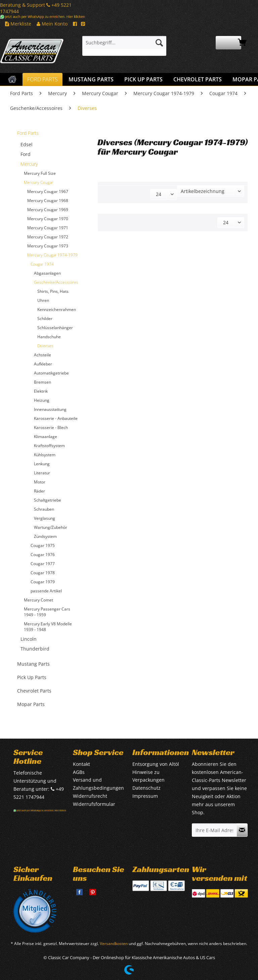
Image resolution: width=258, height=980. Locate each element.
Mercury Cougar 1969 (48, 210)
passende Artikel (46, 591)
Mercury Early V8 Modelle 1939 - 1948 (48, 627)
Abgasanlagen (47, 273)
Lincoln (29, 639)
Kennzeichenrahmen (57, 309)
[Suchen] (159, 43)
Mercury (29, 164)
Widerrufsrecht (90, 796)
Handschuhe (49, 337)
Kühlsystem (45, 455)
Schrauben (44, 509)
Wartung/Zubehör (51, 527)
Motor (40, 482)
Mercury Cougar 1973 (48, 246)
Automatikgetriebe (51, 373)
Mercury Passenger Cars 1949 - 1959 (47, 612)
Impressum (145, 796)
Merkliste (18, 24)
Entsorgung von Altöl (156, 764)
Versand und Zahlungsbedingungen (98, 784)
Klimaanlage (46, 437)
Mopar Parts (31, 704)
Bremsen (42, 382)
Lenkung (42, 464)
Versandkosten (114, 944)
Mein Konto (52, 24)
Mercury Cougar (38, 182)
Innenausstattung (50, 409)
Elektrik (41, 391)
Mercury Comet (38, 600)
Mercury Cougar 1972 (48, 237)
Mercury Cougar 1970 (48, 219)
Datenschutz (146, 788)
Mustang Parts (33, 664)
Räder (39, 491)
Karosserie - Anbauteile (56, 418)
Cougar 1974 (42, 264)
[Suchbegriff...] (124, 43)
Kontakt (81, 764)
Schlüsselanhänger (55, 328)
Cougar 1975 (43, 545)
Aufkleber (43, 364)
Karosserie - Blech (51, 427)
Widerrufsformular (94, 804)
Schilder (45, 319)
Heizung (42, 400)
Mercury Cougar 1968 (48, 201)
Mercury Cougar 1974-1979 (52, 255)
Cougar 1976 (43, 555)
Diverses (45, 346)
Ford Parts (28, 133)
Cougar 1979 (43, 582)
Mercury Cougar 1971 (48, 228)
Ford (26, 154)
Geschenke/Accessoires (56, 282)
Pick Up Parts (32, 677)
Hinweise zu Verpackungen (148, 776)
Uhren (43, 300)
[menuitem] (124, 46)
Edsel (27, 144)
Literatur (42, 473)
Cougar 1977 (43, 564)
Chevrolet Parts (34, 691)
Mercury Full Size (40, 173)
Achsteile (42, 355)
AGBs (79, 772)
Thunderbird (35, 649)
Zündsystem (45, 536)
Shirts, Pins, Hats (53, 291)
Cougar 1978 (43, 573)
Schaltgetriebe (48, 500)
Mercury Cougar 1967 (48, 191)
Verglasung (45, 518)
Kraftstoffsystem (49, 446)
